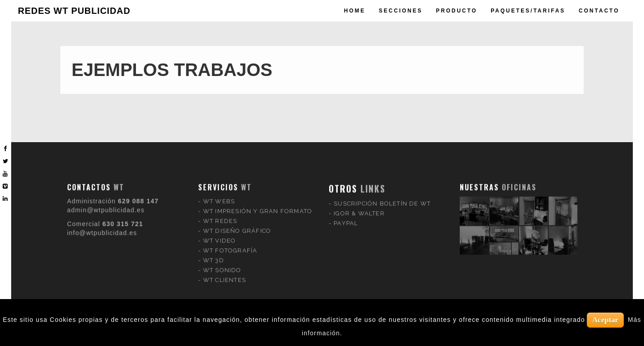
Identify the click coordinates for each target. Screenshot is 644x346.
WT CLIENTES (225, 274)
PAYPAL (346, 217)
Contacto (599, 11)
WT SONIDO (222, 264)
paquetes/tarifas (528, 11)
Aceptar (605, 320)
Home (355, 11)
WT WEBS (219, 196)
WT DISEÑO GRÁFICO (237, 225)
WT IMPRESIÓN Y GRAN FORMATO (258, 205)
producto (457, 11)
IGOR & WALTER (359, 208)
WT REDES (220, 215)
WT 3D (214, 255)
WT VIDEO (220, 235)
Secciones (401, 11)
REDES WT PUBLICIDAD (74, 11)
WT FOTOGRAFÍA (230, 245)
